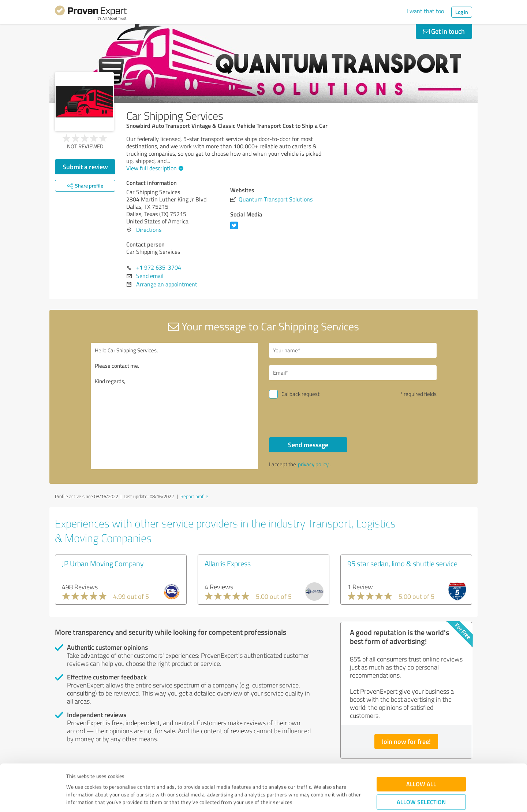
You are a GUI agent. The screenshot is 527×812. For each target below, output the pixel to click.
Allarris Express (228, 563)
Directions (149, 230)
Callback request (300, 394)
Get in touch (444, 31)
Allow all (421, 744)
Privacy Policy (103, 778)
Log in (462, 12)
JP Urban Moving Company (103, 563)
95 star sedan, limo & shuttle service (402, 563)
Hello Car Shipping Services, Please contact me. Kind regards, (175, 406)
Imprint (75, 778)
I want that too (425, 11)
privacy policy (313, 464)
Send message (308, 445)
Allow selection (421, 762)
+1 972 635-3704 (159, 267)
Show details (309, 798)
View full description (154, 168)
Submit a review (85, 167)
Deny (421, 785)
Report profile (194, 496)
